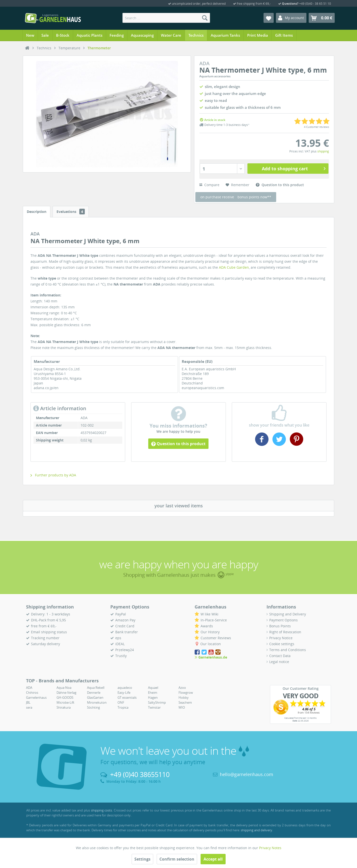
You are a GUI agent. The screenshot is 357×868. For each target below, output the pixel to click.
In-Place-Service (214, 620)
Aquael (153, 688)
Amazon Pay (125, 620)
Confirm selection (177, 859)
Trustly (121, 656)
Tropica (123, 707)
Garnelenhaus (36, 697)
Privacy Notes (270, 848)
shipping (323, 151)
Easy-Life (124, 693)
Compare (209, 185)
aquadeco (125, 688)
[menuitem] (166, 18)
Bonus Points (280, 626)
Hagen (153, 697)
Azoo (182, 688)
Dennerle (94, 693)
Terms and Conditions (288, 650)
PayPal (121, 614)
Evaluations (71, 212)
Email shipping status (49, 632)
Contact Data (280, 656)
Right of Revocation (285, 632)
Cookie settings (282, 644)
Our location (211, 644)
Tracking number (45, 638)
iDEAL (120, 644)
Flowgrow (186, 693)
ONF (121, 702)
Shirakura (64, 707)
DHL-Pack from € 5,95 (48, 620)
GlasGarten (95, 697)
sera (29, 707)
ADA (29, 688)
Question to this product (178, 444)
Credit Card (125, 626)
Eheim (153, 693)
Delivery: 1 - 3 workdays (51, 614)
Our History (210, 632)
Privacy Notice (281, 638)
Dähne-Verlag (66, 693)
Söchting (93, 707)
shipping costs (102, 810)
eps (118, 638)
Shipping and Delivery (288, 614)
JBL (28, 702)
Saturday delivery (45, 644)
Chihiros (32, 693)
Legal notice (279, 662)
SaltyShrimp (157, 702)
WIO (182, 707)
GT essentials (127, 697)
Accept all (213, 859)
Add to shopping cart (294, 168)
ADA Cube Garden (234, 267)
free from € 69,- (44, 626)
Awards (207, 626)
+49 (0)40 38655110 (140, 774)
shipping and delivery (256, 830)
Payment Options (283, 620)
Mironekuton (97, 702)
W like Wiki (209, 614)
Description (37, 212)
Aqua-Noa (64, 688)
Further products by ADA (53, 475)
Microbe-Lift (65, 702)
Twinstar (154, 707)
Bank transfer (127, 632)
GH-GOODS (65, 697)
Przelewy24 (125, 650)
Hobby (184, 697)
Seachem (185, 702)
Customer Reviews (216, 638)
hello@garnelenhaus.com (247, 774)
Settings (142, 859)
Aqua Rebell (96, 688)
